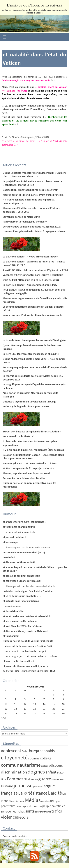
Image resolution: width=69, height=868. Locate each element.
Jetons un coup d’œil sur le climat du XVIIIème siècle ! (33, 315)
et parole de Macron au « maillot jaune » (25, 666)
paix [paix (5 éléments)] (58, 801)
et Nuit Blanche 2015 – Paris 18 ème (22, 626)
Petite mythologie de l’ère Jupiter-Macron (26, 406)
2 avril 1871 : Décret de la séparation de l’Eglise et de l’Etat (35, 270)
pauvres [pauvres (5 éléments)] (20, 806)
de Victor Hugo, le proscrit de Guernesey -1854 (29, 671)
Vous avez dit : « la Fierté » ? (19, 436)
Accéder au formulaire (15, 836)
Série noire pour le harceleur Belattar (24, 478)
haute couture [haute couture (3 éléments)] (57, 780)
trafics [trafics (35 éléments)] (57, 811)
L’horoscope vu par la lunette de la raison (27, 547)
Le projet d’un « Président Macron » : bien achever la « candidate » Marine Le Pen (32, 183)
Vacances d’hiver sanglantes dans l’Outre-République (33, 275)
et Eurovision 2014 (13, 611)
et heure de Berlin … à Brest (18, 661)
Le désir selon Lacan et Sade (20, 532)
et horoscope (10, 542)
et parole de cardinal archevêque (21, 576)
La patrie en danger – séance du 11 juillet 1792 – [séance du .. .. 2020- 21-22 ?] (34, 263)
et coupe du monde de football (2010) (24, 552)
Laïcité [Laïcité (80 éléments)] (55, 793)
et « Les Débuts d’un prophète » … (22, 596)
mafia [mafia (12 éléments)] (5, 801)
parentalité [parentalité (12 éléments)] (8, 806)
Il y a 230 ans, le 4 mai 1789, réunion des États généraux (34, 450)
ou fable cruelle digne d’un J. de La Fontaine (28, 591)
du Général (9, 557)
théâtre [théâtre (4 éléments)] (48, 812)
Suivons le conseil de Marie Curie (21, 217)
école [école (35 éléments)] (24, 817)
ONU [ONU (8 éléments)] (53, 801)
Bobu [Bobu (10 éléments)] (25, 751)
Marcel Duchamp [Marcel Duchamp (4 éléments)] (17, 801)
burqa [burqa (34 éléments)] (34, 751)
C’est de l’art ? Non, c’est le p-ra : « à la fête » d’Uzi (31, 280)
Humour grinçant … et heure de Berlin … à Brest (30, 463)
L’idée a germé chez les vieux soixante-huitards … (31, 586)
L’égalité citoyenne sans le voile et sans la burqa (29, 402)
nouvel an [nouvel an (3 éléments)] (45, 801)
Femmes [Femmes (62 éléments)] (15, 779)
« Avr (4, 718)
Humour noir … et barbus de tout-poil (26, 651)
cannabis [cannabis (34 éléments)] (47, 751)
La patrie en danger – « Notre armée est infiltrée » (31, 257)
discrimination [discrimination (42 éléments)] (14, 772)
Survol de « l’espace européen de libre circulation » (32, 432)
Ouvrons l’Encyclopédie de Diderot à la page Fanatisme (34, 231)
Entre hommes (13, 606)
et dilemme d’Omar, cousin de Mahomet (25, 631)
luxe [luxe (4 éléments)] (64, 794)
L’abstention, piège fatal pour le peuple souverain (31, 190)
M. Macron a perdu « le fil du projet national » (28, 468)
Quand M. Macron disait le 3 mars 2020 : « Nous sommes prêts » (34, 361)
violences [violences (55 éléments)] (10, 817)
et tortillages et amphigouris (19, 527)
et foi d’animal (11, 636)
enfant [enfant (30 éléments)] (51, 772)
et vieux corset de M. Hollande (20, 621)
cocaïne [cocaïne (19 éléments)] (34, 758)
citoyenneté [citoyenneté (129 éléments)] (14, 757)
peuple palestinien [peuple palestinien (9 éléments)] (54, 806)
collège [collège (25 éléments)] (46, 758)
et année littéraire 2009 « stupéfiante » (24, 522)
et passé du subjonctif (15, 537)
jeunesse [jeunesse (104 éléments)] (23, 786)
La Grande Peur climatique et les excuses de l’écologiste (34, 340)
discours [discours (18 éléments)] (56, 765)
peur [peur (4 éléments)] (3, 812)
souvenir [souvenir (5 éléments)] (39, 812)
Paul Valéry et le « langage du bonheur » (25, 222)
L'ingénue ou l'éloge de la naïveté (34, 5)
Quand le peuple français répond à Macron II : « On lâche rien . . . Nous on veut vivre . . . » (35, 175)
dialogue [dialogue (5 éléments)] (45, 766)
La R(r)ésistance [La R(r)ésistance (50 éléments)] (33, 793)
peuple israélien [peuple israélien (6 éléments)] (33, 806)
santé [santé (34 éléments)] (30, 811)
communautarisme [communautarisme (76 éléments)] (21, 765)
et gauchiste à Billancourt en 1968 (22, 581)
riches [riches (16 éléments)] (21, 811)
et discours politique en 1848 (19, 562)
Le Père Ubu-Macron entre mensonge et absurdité (31, 354)
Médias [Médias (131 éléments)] (33, 800)
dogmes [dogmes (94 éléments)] (36, 772)
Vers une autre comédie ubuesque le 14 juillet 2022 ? (32, 227)
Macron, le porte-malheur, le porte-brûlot (26, 473)
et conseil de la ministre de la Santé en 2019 (28, 646)
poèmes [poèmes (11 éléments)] (11, 811)
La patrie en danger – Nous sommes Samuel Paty (30, 285)
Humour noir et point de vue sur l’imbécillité (28, 641)
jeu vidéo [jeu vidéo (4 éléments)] (37, 787)
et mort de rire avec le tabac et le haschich (27, 616)
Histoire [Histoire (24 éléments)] (7, 786)
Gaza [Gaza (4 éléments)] (36, 779)
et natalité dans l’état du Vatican (21, 601)
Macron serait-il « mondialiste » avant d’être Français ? (34, 195)
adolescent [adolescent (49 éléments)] (11, 751)
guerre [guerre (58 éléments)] (45, 779)
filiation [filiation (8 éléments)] (28, 779)
